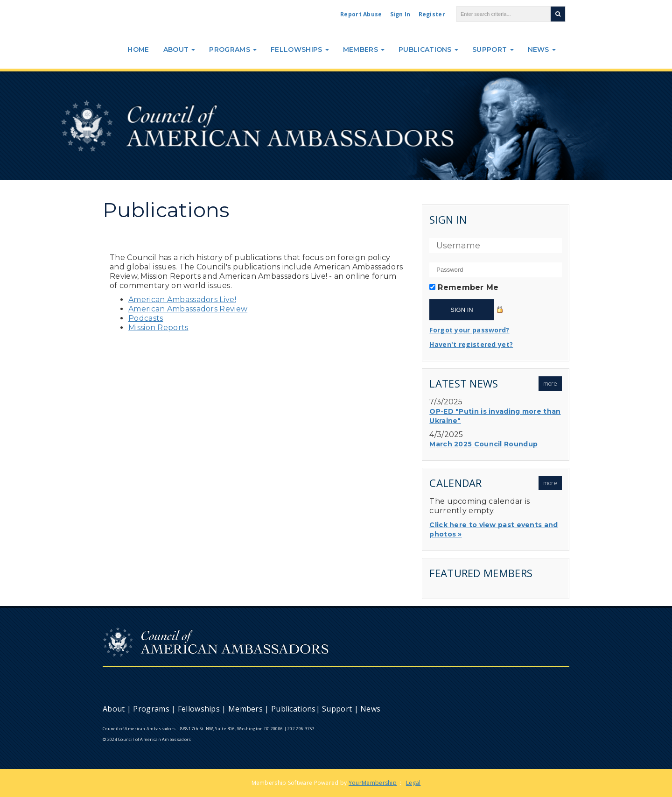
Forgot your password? (469, 330)
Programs (233, 49)
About (179, 49)
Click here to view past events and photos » (493, 529)
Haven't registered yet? (471, 344)
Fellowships (300, 49)
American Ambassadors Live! (182, 300)
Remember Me (468, 287)
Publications (428, 49)
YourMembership (373, 783)
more (550, 384)
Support (493, 49)
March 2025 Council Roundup (483, 444)
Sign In (400, 14)
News (542, 49)
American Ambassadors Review (188, 309)
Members (364, 49)
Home (138, 49)
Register (432, 14)
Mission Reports (158, 328)
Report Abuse (361, 14)
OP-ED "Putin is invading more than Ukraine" (495, 416)
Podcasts (146, 318)
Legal (413, 783)
